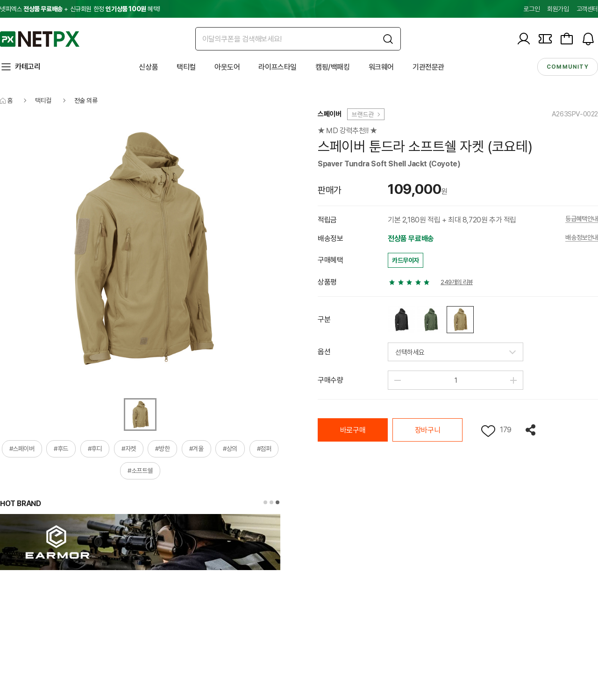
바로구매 (353, 430)
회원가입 (558, 9)
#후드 (61, 449)
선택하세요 (410, 352)
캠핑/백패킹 (333, 67)
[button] (265, 502)
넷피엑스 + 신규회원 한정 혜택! (80, 9)
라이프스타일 (278, 67)
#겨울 (196, 449)
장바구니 (427, 430)
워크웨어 (381, 67)
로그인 (531, 9)
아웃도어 (227, 67)
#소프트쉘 (140, 471)
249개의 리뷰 (457, 282)
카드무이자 (406, 260)
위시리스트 (488, 431)
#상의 (230, 449)
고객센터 (587, 9)
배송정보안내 (582, 238)
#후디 (95, 449)
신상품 (148, 67)
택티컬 (186, 67)
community (568, 67)
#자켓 (129, 449)
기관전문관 (428, 67)
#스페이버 (22, 449)
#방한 (162, 449)
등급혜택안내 (582, 219)
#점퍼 (264, 449)
